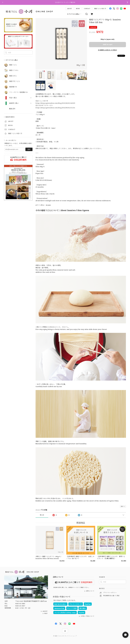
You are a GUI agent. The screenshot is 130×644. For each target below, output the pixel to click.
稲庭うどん (13, 65)
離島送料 (12, 109)
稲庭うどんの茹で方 (100, 9)
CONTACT (87, 9)
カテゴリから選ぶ (74, 14)
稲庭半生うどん (15, 81)
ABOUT (69, 9)
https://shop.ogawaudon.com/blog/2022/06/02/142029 (55, 103)
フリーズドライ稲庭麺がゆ (18, 92)
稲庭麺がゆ (13, 87)
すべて (42, 515)
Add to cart (108, 44)
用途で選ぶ (13, 98)
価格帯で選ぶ (14, 103)
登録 (29, 149)
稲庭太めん (13, 76)
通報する (123, 506)
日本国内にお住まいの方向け (107, 50)
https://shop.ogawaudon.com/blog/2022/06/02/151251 (55, 108)
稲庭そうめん (14, 70)
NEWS (78, 9)
